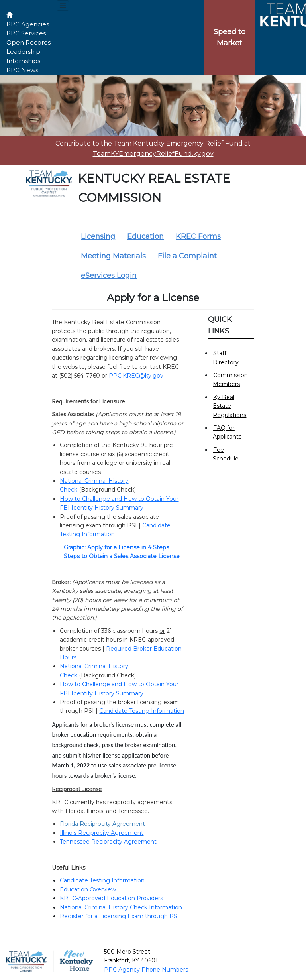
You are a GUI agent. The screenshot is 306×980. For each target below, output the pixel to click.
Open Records (28, 42)
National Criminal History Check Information (121, 907)
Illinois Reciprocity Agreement (102, 833)
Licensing (98, 236)
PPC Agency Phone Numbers (146, 970)
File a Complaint (187, 256)
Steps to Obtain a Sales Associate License (122, 556)
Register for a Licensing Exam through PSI (120, 916)
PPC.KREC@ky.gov (136, 376)
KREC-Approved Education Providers (111, 898)
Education (145, 236)
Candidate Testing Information (142, 711)
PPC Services (26, 33)
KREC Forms (198, 236)
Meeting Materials (113, 256)
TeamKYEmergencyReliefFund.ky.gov (153, 154)
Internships (23, 61)
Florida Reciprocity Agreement (102, 824)
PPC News (22, 70)
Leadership (23, 52)
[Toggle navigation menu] (63, 6)
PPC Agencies (28, 24)
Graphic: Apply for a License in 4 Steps (116, 547)
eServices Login (109, 276)
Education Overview (88, 889)
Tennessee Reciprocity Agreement (108, 842)
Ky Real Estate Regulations (229, 406)
